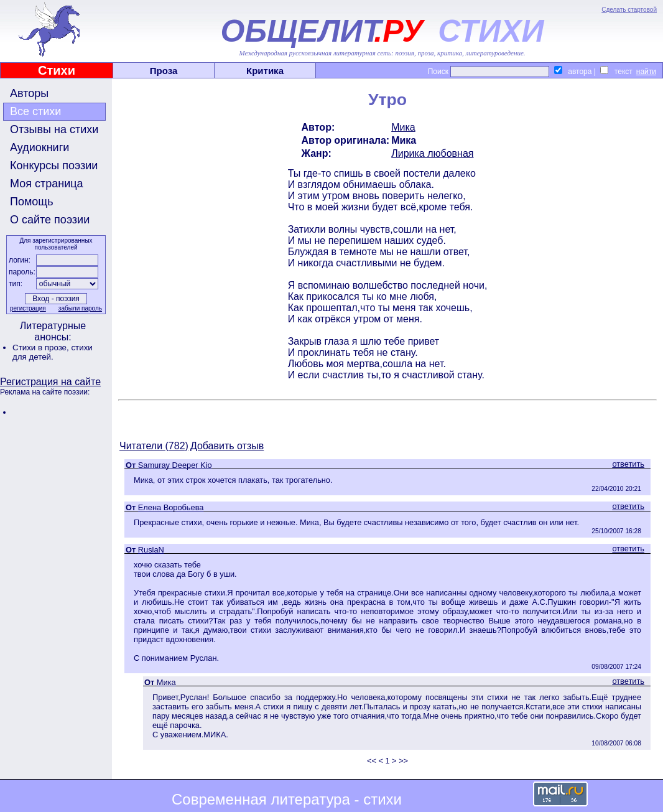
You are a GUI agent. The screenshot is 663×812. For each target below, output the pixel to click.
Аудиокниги (39, 147)
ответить (628, 464)
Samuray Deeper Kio (175, 465)
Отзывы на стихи (54, 129)
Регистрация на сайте (50, 382)
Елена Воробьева (171, 507)
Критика (265, 71)
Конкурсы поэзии (54, 166)
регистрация (28, 308)
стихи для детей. (53, 352)
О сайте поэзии (50, 220)
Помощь (32, 202)
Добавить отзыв (227, 446)
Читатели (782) (154, 446)
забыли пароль (80, 308)
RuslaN (151, 550)
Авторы (29, 93)
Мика (403, 127)
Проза (164, 71)
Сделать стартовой (629, 10)
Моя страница (47, 184)
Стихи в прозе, (42, 348)
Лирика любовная (432, 153)
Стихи (57, 70)
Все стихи (35, 111)
